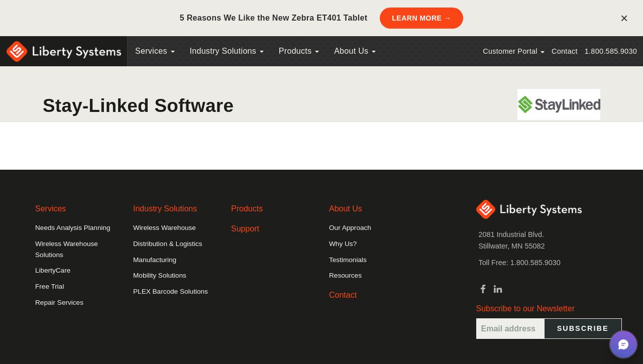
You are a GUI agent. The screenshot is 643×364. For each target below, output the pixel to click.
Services (155, 51)
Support (245, 229)
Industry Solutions (227, 51)
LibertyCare (53, 270)
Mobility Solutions (160, 275)
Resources (345, 275)
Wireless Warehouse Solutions (67, 249)
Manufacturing (155, 260)
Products (247, 209)
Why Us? (343, 244)
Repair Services (59, 302)
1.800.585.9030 (611, 51)
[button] (623, 344)
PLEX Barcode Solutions (171, 291)
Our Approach (350, 228)
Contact (565, 51)
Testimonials (348, 260)
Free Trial (49, 286)
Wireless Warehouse (165, 228)
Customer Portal (514, 51)
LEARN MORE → (421, 18)
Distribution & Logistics (168, 244)
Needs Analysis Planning (73, 228)
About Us (355, 51)
